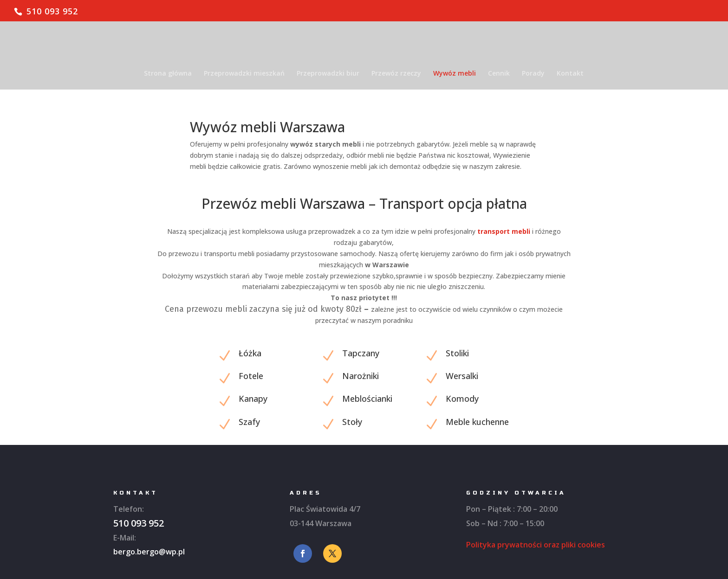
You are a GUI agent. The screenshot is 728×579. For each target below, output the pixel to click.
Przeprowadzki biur (328, 74)
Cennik (499, 74)
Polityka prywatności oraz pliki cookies (536, 545)
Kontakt (570, 74)
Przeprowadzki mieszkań (244, 74)
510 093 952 (52, 11)
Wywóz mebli (455, 74)
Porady (533, 74)
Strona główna (168, 74)
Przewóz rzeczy (396, 74)
